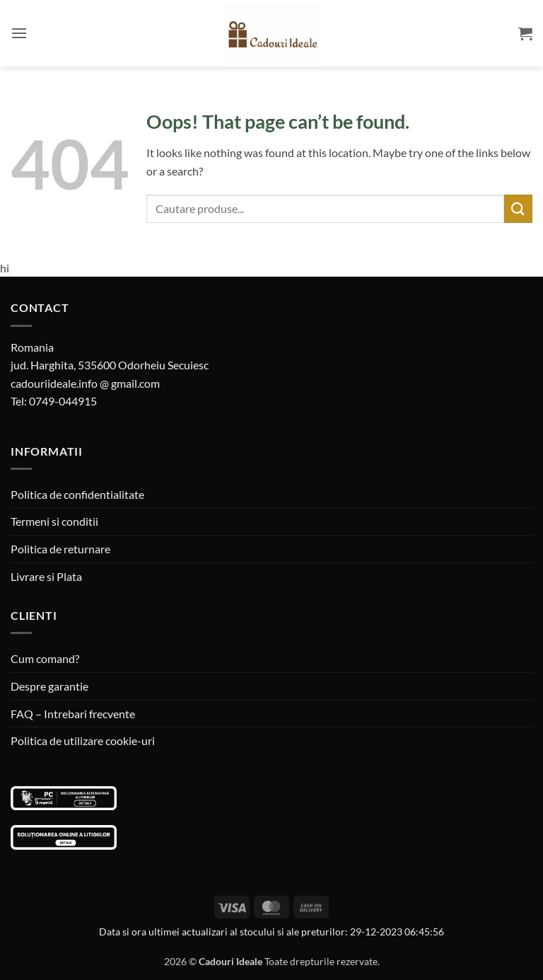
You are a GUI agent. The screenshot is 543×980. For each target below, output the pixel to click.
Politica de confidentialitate (77, 494)
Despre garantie (49, 686)
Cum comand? (45, 658)
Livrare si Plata (46, 576)
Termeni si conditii (54, 521)
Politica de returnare (60, 549)
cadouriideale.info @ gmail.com (85, 383)
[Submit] (518, 208)
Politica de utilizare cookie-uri (83, 740)
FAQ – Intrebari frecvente (73, 714)
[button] (19, 33)
